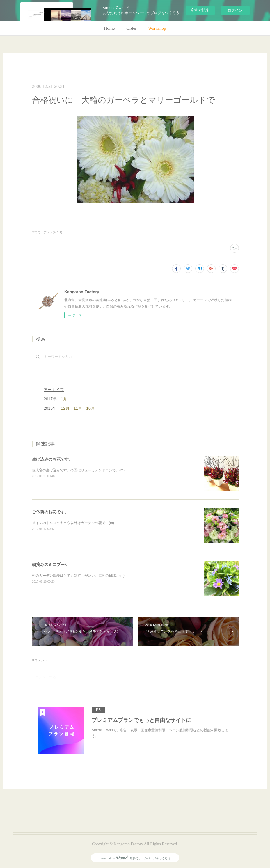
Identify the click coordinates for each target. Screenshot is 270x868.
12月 (65, 408)
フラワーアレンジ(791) (47, 232)
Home (110, 28)
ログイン (235, 10)
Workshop (157, 28)
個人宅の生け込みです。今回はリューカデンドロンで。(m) (78, 470)
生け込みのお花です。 (52, 459)
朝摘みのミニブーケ (50, 565)
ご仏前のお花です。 (50, 512)
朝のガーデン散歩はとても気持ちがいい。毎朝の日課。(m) (78, 576)
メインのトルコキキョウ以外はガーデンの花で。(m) (73, 523)
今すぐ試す (200, 10)
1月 (64, 399)
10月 (90, 408)
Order (131, 28)
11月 (78, 408)
